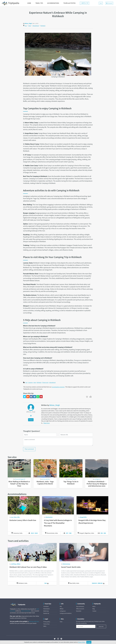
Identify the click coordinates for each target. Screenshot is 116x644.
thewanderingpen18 (20, 479)
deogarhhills (83, 517)
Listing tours (63, 611)
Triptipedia (10, 3)
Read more (47, 423)
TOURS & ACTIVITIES (69, 3)
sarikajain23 (98, 479)
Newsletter (79, 611)
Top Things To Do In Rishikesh (71, 483)
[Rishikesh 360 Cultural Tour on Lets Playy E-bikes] (32, 552)
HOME (29, 3)
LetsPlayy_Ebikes (72, 479)
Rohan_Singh (28, 23)
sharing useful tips (34, 621)
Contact (94, 611)
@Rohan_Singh (31, 412)
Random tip (46, 613)
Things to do (45, 382)
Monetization (47, 609)
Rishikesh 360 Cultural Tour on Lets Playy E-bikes (28, 567)
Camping (30, 382)
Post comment (29, 449)
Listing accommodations (66, 613)
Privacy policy (47, 622)
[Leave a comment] (58, 442)
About (94, 606)
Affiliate (62, 609)
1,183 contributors (26, 611)
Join (101, 3)
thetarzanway (66, 564)
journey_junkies (46, 479)
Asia (26, 26)
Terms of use (46, 624)
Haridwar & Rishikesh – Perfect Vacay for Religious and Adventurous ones (97, 484)
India (30, 26)
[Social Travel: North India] (84, 552)
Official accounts (80, 609)
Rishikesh (43, 26)
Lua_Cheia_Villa (15, 517)
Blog (94, 609)
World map (46, 611)
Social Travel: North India (71, 567)
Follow (31, 420)
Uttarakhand (36, 26)
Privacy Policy (82, 642)
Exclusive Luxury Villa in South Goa (23, 520)
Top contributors (80, 606)
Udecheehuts (49, 517)
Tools (61, 622)
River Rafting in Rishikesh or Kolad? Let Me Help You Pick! (19, 484)
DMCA (45, 626)
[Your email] (86, 626)
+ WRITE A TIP (85, 3)
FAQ (61, 606)
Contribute (46, 606)
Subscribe (101, 626)
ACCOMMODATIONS (53, 3)
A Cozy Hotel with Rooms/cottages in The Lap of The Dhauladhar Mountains (58, 523)
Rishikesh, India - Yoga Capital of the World (45, 483)
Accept (89, 642)
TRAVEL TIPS (39, 3)
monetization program (58, 387)
